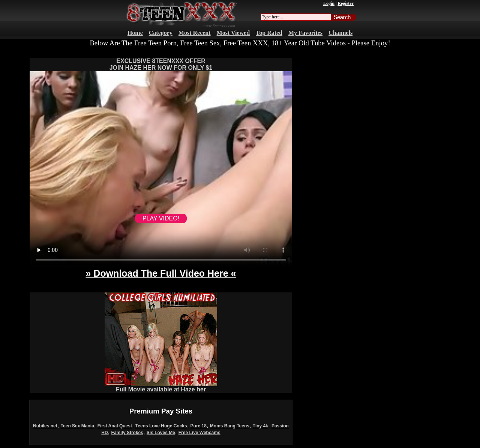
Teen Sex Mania (77, 426)
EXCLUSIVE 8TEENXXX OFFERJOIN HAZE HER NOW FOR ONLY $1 (161, 64)
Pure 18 (199, 426)
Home (135, 33)
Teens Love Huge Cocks (161, 426)
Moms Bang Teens (230, 426)
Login (329, 3)
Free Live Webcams (199, 433)
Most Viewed (233, 33)
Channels (340, 33)
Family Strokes (127, 433)
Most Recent (195, 33)
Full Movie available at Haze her (161, 387)
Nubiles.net (45, 426)
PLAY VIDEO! (161, 218)
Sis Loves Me (161, 433)
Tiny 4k (260, 426)
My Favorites (305, 33)
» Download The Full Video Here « (161, 273)
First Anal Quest (115, 426)
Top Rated (269, 33)
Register (346, 3)
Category (161, 33)
